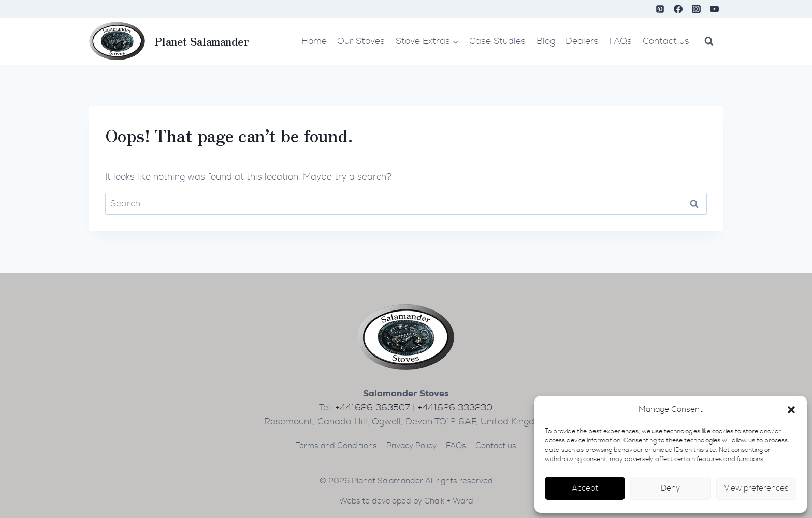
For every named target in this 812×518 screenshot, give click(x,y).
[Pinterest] (660, 9)
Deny (670, 488)
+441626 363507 (373, 408)
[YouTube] (715, 9)
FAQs (620, 41)
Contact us (666, 41)
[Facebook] (678, 9)
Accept (585, 488)
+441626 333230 (455, 408)
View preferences (756, 488)
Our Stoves (361, 41)
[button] (791, 410)
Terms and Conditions (336, 446)
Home (314, 41)
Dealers (582, 41)
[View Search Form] (709, 41)
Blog (546, 41)
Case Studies (497, 41)
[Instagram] (697, 9)
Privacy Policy (411, 446)
